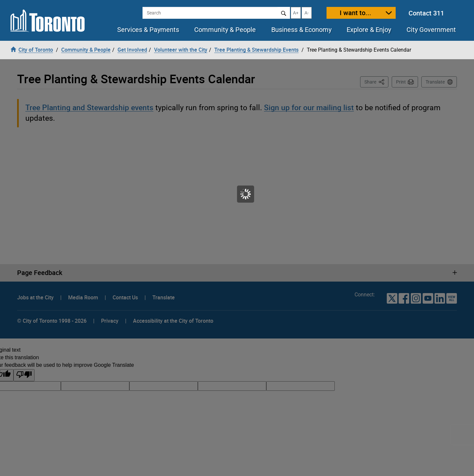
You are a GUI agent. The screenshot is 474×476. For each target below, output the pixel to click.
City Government (431, 30)
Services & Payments (148, 30)
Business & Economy (301, 30)
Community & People (225, 30)
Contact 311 (426, 13)
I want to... (355, 13)
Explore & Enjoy (369, 30)
